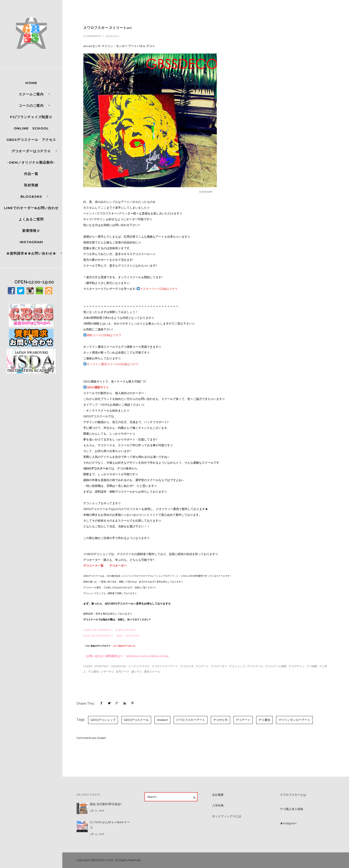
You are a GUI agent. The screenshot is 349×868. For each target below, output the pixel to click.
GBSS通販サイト (96, 387)
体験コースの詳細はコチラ (102, 335)
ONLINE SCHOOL (31, 128)
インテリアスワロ (139, 666)
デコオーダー (118, 566)
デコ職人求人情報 (292, 809)
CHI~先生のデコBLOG (124, 646)
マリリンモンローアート (294, 720)
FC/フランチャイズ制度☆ (31, 117)
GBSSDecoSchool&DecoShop (147, 656)
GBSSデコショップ (103, 720)
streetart (101, 666)
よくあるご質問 (31, 219)
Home (31, 83)
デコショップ (237, 666)
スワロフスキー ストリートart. (110, 28)
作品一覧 (31, 174)
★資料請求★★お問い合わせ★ (31, 253)
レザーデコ (107, 672)
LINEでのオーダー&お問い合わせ (31, 208)
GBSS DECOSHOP (128, 636)
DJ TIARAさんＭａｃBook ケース (110, 825)
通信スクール (152, 672)
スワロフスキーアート (165, 666)
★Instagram (288, 823)
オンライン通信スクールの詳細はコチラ (111, 364)
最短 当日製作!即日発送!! (106, 804)
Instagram (31, 242)
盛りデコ (137, 672)
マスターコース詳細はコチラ (157, 289)
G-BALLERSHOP (125, 630)
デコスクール (255, 666)
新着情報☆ (31, 231)
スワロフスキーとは (293, 795)
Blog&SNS (31, 196)
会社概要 (218, 795)
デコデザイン (296, 666)
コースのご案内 (31, 106)
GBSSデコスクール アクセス (31, 140)
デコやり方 (187, 666)
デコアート (202, 666)
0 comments (92, 36)
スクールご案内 (31, 94)
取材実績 (31, 185)
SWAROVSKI (119, 666)
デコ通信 (93, 672)
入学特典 (218, 805)
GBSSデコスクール (136, 720)
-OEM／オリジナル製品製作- (31, 162)
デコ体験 (312, 666)
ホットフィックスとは (227, 816)
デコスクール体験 (276, 666)
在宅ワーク (123, 672)
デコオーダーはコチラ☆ (31, 151)
